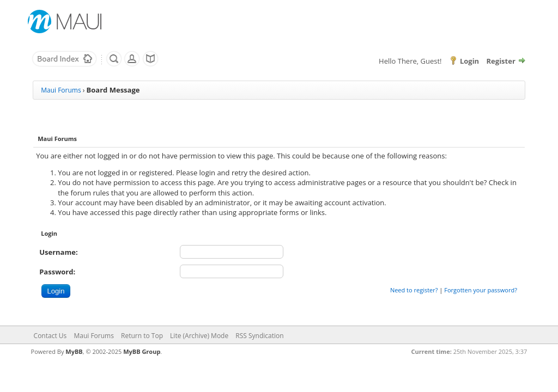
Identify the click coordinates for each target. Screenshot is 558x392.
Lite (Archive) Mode (199, 336)
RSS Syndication (259, 336)
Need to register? (414, 290)
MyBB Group (142, 351)
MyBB (74, 351)
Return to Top (142, 336)
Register (501, 61)
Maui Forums (61, 90)
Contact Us (50, 336)
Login (469, 61)
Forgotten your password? (481, 290)
